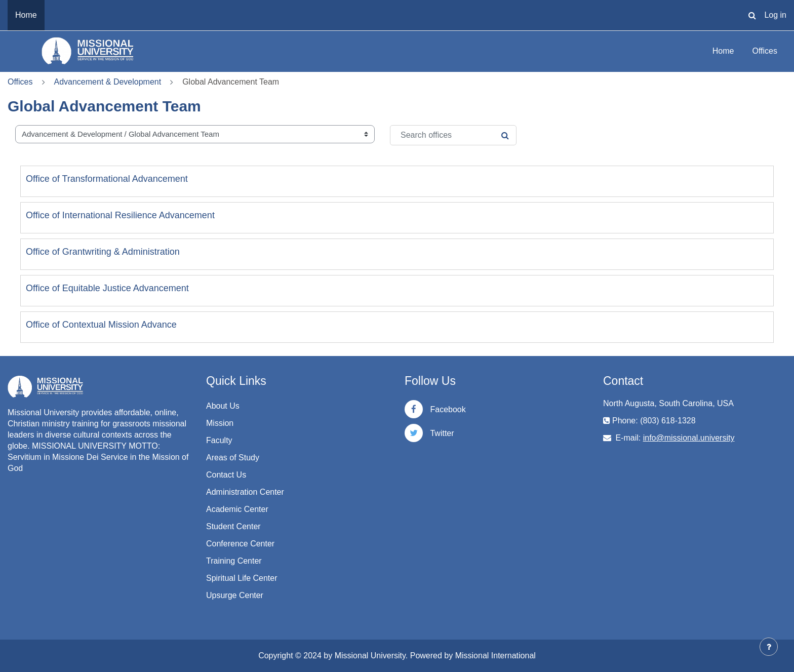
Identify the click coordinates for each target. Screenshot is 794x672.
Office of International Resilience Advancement (120, 215)
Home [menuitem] (26, 15)
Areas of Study (233, 458)
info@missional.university (689, 438)
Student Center (233, 526)
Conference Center (240, 544)
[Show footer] (769, 647)
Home (723, 51)
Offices (765, 51)
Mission (220, 423)
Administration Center (245, 492)
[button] (752, 15)
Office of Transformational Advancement (107, 179)
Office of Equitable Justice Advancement (107, 288)
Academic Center (237, 509)
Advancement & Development (108, 82)
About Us (223, 406)
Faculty (219, 440)
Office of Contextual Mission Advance (101, 325)
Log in (775, 15)
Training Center (234, 561)
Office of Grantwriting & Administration (103, 252)
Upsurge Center (235, 595)
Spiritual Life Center (242, 578)
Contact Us (226, 475)
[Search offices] (453, 135)
